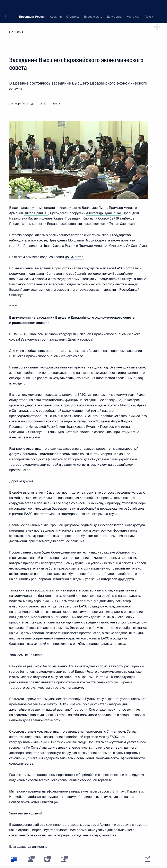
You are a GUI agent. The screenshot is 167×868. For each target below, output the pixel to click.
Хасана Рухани (64, 246)
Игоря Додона (96, 240)
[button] (7, 6)
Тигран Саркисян (122, 224)
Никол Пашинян (36, 213)
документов (74, 257)
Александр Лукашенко (104, 213)
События (16, 32)
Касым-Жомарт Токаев (46, 218)
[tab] (14, 859)
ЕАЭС (119, 268)
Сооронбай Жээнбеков (116, 218)
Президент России (32, 6)
